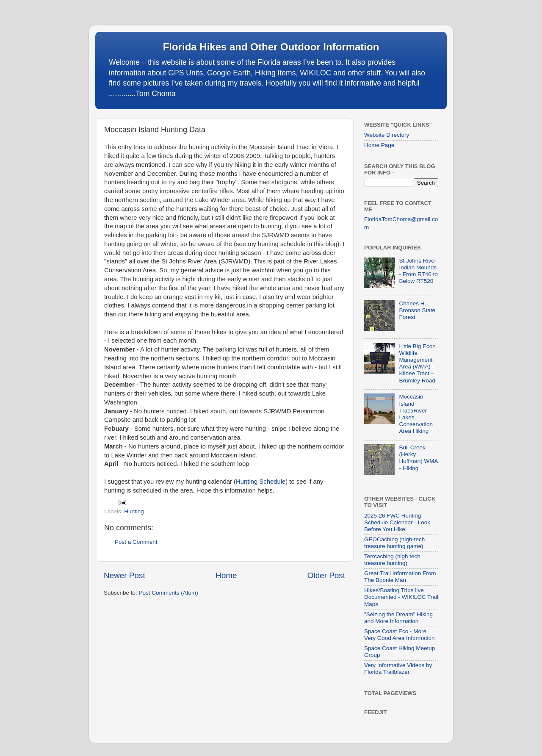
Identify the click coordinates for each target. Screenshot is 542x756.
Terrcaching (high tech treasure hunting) (392, 560)
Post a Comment (136, 542)
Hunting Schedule (261, 482)
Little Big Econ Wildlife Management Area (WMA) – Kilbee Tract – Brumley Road (417, 363)
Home (226, 575)
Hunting (134, 511)
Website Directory (387, 135)
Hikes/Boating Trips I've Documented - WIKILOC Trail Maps (401, 597)
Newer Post (124, 575)
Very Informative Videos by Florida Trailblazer (398, 669)
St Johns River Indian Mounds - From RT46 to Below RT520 (418, 271)
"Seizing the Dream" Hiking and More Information (398, 618)
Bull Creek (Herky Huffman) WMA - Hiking (418, 458)
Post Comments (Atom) (169, 593)
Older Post (326, 575)
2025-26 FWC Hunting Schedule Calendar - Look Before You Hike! (397, 522)
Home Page (379, 145)
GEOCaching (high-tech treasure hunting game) (394, 543)
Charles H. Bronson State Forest (417, 310)
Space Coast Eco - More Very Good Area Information (400, 635)
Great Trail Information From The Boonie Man (400, 577)
